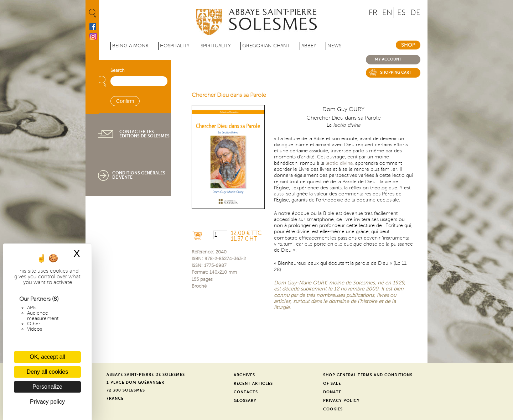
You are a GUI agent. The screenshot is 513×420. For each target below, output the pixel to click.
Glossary (245, 401)
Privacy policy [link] (47, 402)
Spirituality (216, 46)
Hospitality (175, 46)
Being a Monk (130, 46)
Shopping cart (396, 72)
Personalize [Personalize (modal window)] (47, 387)
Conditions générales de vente (139, 175)
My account (388, 59)
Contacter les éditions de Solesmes (144, 134)
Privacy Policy (341, 401)
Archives (244, 375)
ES (401, 13)
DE (415, 13)
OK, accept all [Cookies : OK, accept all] (47, 357)
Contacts (246, 392)
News (334, 46)
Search (118, 70)
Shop (408, 45)
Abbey (309, 46)
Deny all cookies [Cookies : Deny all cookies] (48, 372)
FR (373, 13)
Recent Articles (253, 384)
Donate (332, 392)
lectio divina (339, 163)
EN (387, 13)
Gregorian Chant (266, 46)
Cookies (333, 409)
